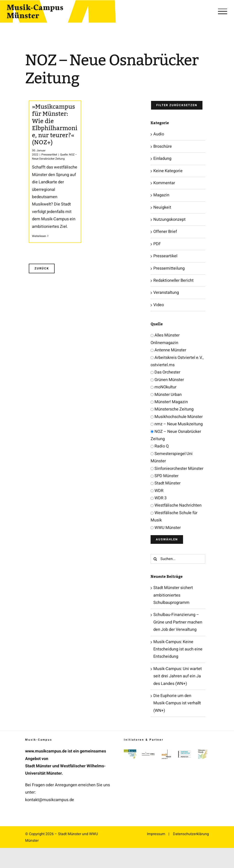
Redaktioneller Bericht (173, 280)
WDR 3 (159, 498)
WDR (157, 491)
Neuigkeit (162, 207)
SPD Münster (165, 476)
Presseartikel (49, 155)
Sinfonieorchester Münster (177, 469)
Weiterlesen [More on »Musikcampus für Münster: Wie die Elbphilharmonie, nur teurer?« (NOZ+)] (39, 236)
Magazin (161, 195)
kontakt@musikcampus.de (50, 800)
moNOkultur (164, 387)
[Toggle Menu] (223, 11)
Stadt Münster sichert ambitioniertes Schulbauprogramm (173, 595)
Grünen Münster (167, 380)
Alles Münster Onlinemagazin (165, 339)
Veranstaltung (166, 293)
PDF (157, 244)
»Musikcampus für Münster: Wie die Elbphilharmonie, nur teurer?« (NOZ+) (55, 125)
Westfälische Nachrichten (176, 505)
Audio (159, 134)
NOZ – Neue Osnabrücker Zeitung (176, 435)
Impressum (156, 834)
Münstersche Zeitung (172, 409)
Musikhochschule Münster (177, 417)
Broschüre (163, 146)
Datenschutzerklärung (191, 834)
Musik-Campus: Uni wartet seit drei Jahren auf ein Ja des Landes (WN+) (178, 676)
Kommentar (164, 183)
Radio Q (160, 446)
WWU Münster (166, 528)
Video (159, 305)
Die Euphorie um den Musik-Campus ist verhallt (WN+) (177, 703)
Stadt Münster (166, 483)
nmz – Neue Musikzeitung (177, 424)
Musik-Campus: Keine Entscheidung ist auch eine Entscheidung (178, 649)
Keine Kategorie (168, 171)
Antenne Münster (168, 350)
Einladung (162, 159)
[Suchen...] (178, 559)
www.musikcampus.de (46, 751)
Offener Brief (165, 232)
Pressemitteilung (169, 268)
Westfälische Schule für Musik (174, 517)
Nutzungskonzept (169, 220)
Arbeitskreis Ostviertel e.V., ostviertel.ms (177, 361)
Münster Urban (166, 395)
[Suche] (155, 559)
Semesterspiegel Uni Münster (172, 457)
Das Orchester (165, 372)
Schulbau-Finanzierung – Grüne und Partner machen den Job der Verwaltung (178, 622)
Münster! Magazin (169, 402)
